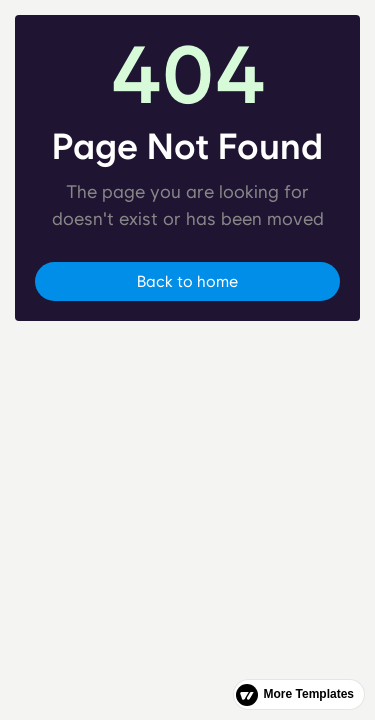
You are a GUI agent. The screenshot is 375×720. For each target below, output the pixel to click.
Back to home (187, 281)
